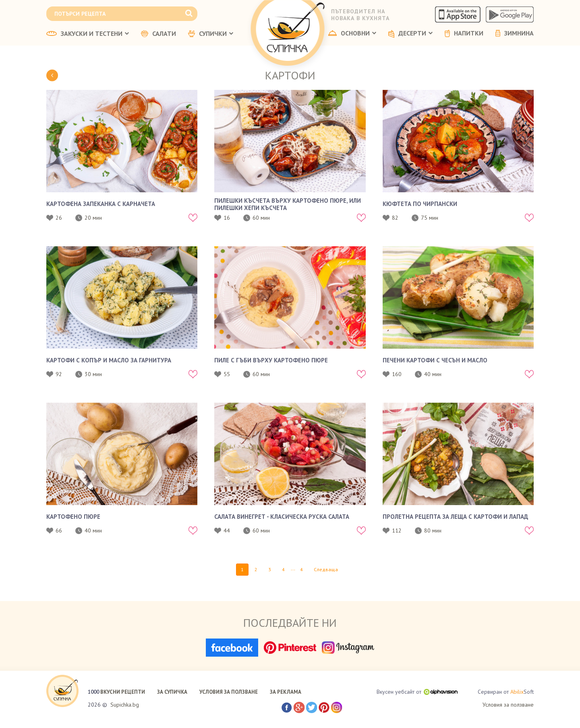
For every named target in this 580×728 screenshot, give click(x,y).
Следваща (326, 569)
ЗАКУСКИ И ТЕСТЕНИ (88, 34)
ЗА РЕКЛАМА (286, 692)
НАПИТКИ (464, 33)
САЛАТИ (158, 34)
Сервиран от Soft (506, 692)
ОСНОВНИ (352, 33)
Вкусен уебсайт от (417, 692)
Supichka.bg (125, 705)
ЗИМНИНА (515, 33)
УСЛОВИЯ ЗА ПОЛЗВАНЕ (229, 692)
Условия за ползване (508, 705)
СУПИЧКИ (211, 34)
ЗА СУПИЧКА (172, 692)
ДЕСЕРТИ (410, 34)
